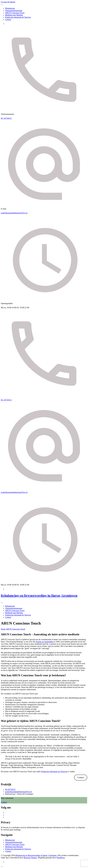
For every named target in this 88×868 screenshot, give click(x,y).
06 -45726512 (6, 118)
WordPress (61, 858)
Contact (8, 20)
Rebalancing (10, 8)
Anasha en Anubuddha (44, 642)
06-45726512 (10, 789)
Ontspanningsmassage (14, 11)
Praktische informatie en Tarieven (54, 772)
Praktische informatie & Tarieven (18, 17)
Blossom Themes (30, 858)
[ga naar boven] (2, 867)
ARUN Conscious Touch (15, 13)
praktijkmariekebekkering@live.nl (14, 213)
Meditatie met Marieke (14, 15)
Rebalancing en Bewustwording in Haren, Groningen (39, 595)
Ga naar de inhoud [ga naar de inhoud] (8, 2)
